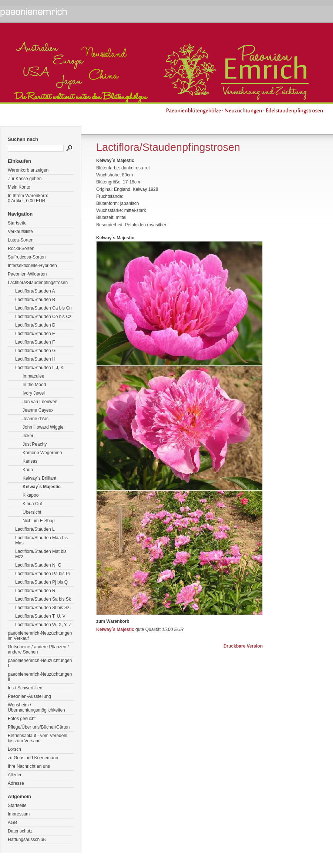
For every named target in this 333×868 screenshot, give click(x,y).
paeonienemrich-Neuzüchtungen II (40, 677)
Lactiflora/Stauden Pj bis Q (41, 582)
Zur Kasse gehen (25, 179)
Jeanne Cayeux (38, 410)
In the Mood (34, 385)
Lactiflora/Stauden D (35, 325)
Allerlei (14, 775)
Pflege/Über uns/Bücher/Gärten (39, 727)
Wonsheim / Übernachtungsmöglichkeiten (36, 707)
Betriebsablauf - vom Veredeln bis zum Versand (38, 738)
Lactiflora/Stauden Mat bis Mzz (41, 554)
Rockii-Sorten (21, 249)
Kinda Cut (32, 504)
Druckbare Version (243, 646)
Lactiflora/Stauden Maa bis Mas (41, 540)
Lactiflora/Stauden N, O (38, 565)
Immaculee (33, 376)
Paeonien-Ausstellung (29, 696)
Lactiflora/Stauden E (35, 334)
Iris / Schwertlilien (25, 688)
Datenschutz (20, 831)
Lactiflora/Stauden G (35, 351)
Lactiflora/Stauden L (35, 529)
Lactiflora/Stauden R (35, 591)
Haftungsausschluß (27, 840)
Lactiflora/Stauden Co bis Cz (43, 317)
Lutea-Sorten (21, 240)
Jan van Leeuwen (40, 402)
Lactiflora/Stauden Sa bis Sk (43, 599)
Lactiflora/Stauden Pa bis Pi (42, 574)
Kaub (28, 470)
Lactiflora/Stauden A (35, 291)
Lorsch (14, 749)
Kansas (30, 461)
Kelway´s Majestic (42, 487)
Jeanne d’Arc (36, 419)
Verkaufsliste (20, 232)
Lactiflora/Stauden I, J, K (39, 368)
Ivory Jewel (34, 393)
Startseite (17, 223)
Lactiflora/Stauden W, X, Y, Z (43, 625)
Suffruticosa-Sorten (27, 257)
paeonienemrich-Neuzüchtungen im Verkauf (40, 636)
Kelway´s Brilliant (39, 478)
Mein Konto (19, 187)
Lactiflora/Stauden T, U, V (40, 616)
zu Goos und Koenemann (33, 758)
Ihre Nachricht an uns (29, 766)
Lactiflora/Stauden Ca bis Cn (43, 308)
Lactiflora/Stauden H (35, 359)
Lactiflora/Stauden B (35, 300)
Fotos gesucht (22, 719)
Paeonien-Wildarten (27, 274)
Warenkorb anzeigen (28, 170)
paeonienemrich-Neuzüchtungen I (40, 663)
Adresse (16, 783)
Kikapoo (31, 495)
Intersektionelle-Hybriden (32, 266)
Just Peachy (35, 444)
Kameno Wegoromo (42, 453)
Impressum (19, 814)
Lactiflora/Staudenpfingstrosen (38, 283)
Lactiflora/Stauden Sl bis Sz (42, 608)
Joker (28, 436)
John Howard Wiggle (43, 427)
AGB (12, 823)
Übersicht (32, 512)
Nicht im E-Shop (39, 521)
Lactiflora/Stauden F (35, 342)
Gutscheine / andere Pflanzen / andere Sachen (38, 649)
